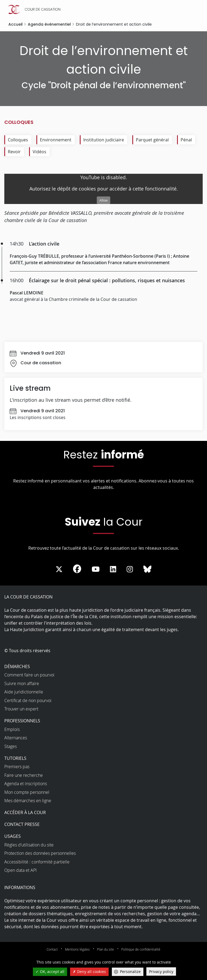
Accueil (15, 24)
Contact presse (22, 824)
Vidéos (39, 152)
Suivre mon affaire (22, 683)
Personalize (130, 972)
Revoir (14, 152)
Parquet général (152, 140)
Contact (52, 949)
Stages (11, 746)
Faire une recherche (24, 775)
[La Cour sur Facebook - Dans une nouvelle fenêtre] (77, 569)
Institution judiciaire (104, 140)
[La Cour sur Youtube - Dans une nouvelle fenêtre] (96, 569)
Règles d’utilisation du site (29, 845)
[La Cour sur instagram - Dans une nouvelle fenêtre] (130, 569)
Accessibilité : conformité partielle (37, 862)
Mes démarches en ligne (28, 801)
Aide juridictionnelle (24, 692)
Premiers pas (17, 767)
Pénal (186, 140)
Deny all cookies (89, 972)
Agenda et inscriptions (26, 784)
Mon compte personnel (27, 792)
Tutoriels (15, 758)
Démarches (17, 666)
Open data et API (20, 870)
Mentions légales (77, 949)
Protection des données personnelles (40, 853)
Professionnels (22, 721)
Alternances (16, 738)
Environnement (56, 140)
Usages (13, 836)
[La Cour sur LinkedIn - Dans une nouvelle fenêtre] (113, 569)
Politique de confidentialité (141, 949)
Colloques (18, 140)
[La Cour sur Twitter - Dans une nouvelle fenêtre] (59, 569)
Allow (103, 200)
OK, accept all (50, 972)
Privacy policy (161, 972)
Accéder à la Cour (25, 812)
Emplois (12, 729)
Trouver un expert (21, 709)
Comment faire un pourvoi (29, 675)
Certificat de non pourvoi (28, 700)
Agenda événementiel (49, 24)
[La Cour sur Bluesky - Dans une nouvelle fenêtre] (147, 569)
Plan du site (106, 949)
